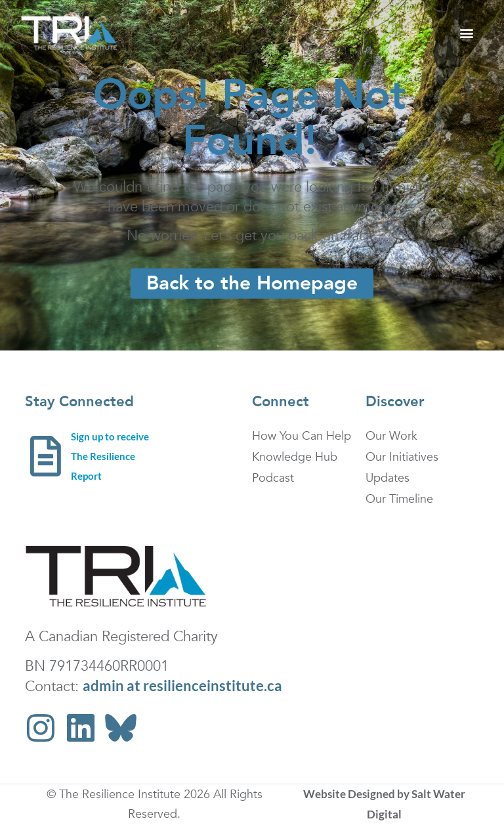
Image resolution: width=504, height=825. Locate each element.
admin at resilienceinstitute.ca (182, 686)
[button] (466, 33)
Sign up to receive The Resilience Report (110, 456)
